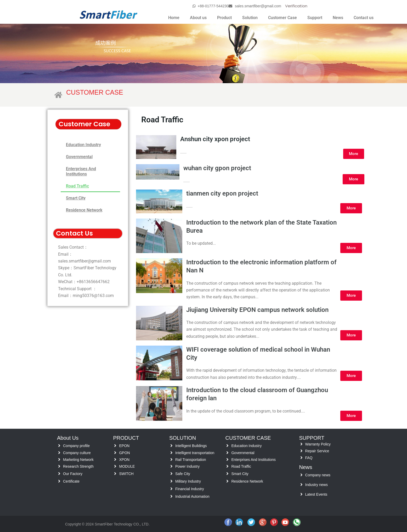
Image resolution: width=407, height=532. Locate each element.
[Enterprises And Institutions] (227, 459)
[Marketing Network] (59, 459)
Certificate (71, 481)
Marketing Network (78, 460)
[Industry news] (301, 485)
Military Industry (188, 481)
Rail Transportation (191, 460)
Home (174, 18)
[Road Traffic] (227, 466)
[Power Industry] (171, 466)
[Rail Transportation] (171, 459)
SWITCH (126, 474)
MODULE (127, 466)
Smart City (76, 198)
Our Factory (73, 474)
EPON (124, 446)
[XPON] (115, 459)
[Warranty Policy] (301, 444)
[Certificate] (59, 481)
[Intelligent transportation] (171, 453)
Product (224, 18)
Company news (318, 475)
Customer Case (282, 18)
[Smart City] (227, 474)
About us (198, 18)
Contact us (364, 18)
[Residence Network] (227, 481)
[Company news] (301, 475)
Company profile (76, 446)
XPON (124, 460)
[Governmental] (227, 453)
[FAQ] (301, 458)
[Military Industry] (171, 481)
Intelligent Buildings (191, 446)
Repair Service (317, 451)
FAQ (309, 458)
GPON (124, 453)
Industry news (316, 485)
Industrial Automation (192, 496)
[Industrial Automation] (171, 496)
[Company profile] (59, 446)
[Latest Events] (301, 494)
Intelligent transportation (195, 453)
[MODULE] (115, 466)
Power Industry (187, 466)
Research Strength (78, 466)
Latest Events (316, 494)
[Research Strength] (59, 466)
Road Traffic (77, 186)
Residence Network (84, 210)
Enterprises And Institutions (81, 171)
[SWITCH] (115, 474)
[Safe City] (171, 474)
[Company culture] (59, 453)
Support (315, 18)
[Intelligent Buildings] (171, 446)
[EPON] (115, 446)
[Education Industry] (227, 446)
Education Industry (83, 145)
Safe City (183, 474)
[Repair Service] (301, 451)
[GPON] (115, 453)
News (338, 18)
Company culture (77, 453)
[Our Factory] (59, 474)
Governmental (79, 157)
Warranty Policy (318, 444)
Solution (250, 18)
